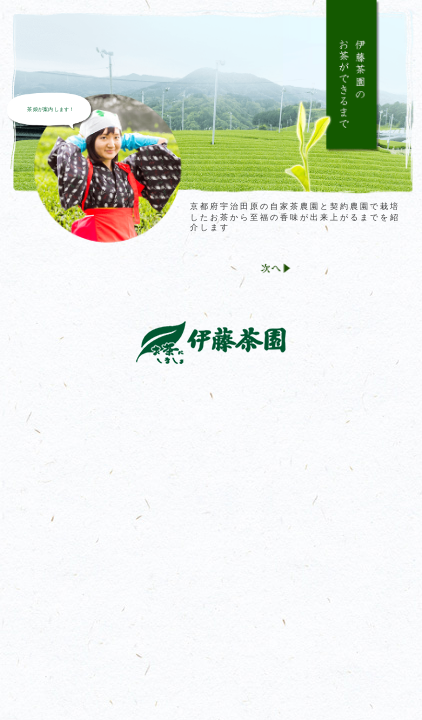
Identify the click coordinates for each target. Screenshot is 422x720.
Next (274, 274)
